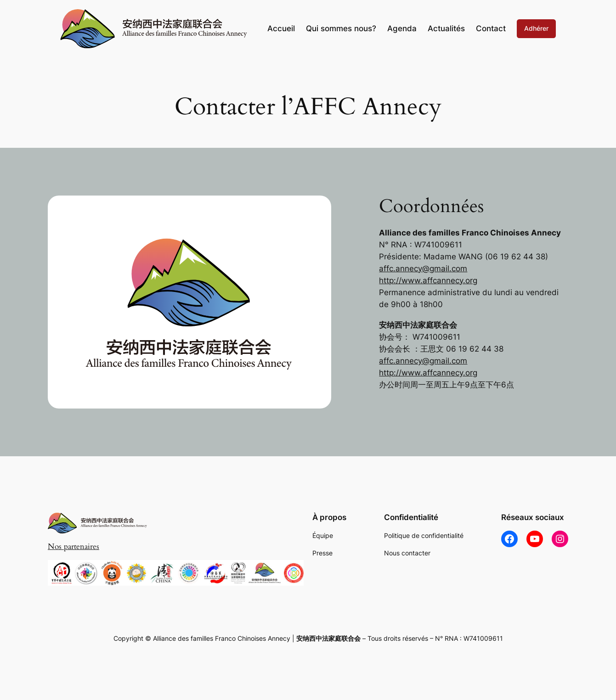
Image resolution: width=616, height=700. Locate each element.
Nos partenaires (73, 546)
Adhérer (536, 28)
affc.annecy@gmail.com (423, 269)
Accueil (281, 28)
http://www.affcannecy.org (428, 280)
